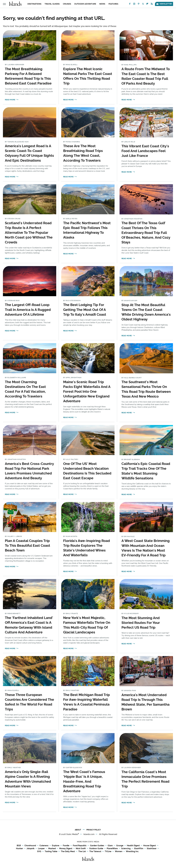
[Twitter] (143, 4)
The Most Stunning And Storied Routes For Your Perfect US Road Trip (141, 623)
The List (82, 852)
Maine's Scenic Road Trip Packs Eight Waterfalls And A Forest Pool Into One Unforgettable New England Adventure (87, 392)
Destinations (34, 4)
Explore (56, 846)
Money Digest (66, 849)
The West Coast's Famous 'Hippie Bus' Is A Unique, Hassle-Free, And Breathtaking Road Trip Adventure (84, 781)
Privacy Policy (94, 830)
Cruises (67, 4)
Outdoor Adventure (85, 4)
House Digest (150, 846)
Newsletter (164, 4)
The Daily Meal (68, 852)
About (78, 830)
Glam (110, 846)
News (102, 4)
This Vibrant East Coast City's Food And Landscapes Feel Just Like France (145, 151)
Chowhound (30, 846)
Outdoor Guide (96, 849)
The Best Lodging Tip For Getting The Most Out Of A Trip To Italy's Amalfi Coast (85, 310)
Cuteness (44, 846)
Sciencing (126, 849)
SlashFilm (139, 849)
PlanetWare (112, 849)
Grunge (120, 846)
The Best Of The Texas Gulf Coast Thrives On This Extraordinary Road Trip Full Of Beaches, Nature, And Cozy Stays (146, 233)
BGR (19, 846)
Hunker (19, 849)
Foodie (66, 846)
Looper (41, 849)
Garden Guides (97, 846)
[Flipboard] (147, 4)
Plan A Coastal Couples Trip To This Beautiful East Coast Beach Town (27, 546)
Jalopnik (30, 849)
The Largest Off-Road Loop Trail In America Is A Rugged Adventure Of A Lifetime (28, 310)
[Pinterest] (139, 4)
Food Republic (80, 846)
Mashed (52, 849)
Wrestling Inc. (132, 852)
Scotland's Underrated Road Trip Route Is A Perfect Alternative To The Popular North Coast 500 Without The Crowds (29, 233)
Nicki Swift (81, 849)
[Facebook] (130, 4)
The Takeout (95, 852)
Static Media (72, 834)
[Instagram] (134, 4)
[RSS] (152, 4)
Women (119, 852)
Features (113, 4)
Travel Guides (52, 4)
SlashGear (152, 849)
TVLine (108, 852)
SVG (39, 852)
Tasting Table (51, 852)
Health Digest (133, 846)
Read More (10, 100)
